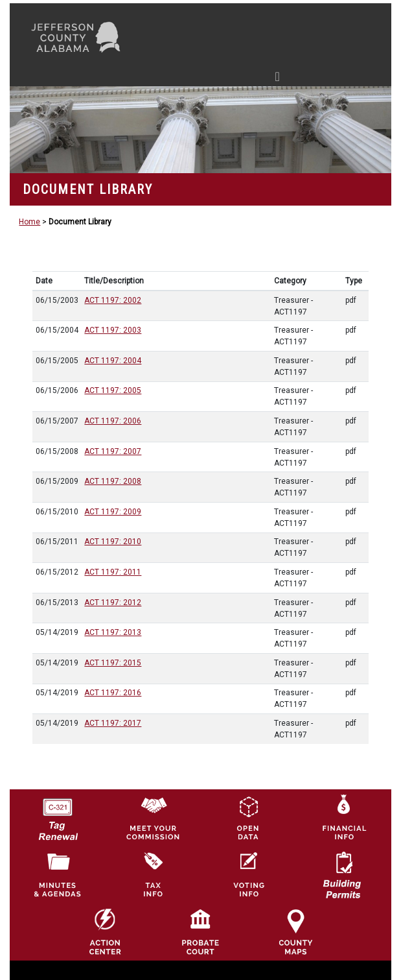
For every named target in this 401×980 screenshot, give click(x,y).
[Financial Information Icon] (343, 817)
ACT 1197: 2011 (113, 572)
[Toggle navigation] (155, 79)
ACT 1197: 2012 (113, 603)
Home (29, 222)
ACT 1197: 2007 (113, 451)
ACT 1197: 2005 (113, 390)
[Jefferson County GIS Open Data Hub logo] (248, 817)
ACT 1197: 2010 (113, 542)
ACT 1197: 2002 (113, 300)
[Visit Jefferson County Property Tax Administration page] (153, 874)
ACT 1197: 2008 (113, 481)
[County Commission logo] (153, 817)
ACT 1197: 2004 (113, 361)
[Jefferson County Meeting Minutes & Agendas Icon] (58, 874)
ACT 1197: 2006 (113, 421)
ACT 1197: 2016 (113, 693)
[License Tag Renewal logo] (58, 815)
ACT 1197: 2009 (113, 512)
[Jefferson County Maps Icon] (295, 931)
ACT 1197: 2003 (113, 330)
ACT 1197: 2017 (113, 723)
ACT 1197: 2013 (113, 632)
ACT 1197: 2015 (113, 663)
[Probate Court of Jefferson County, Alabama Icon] (200, 931)
